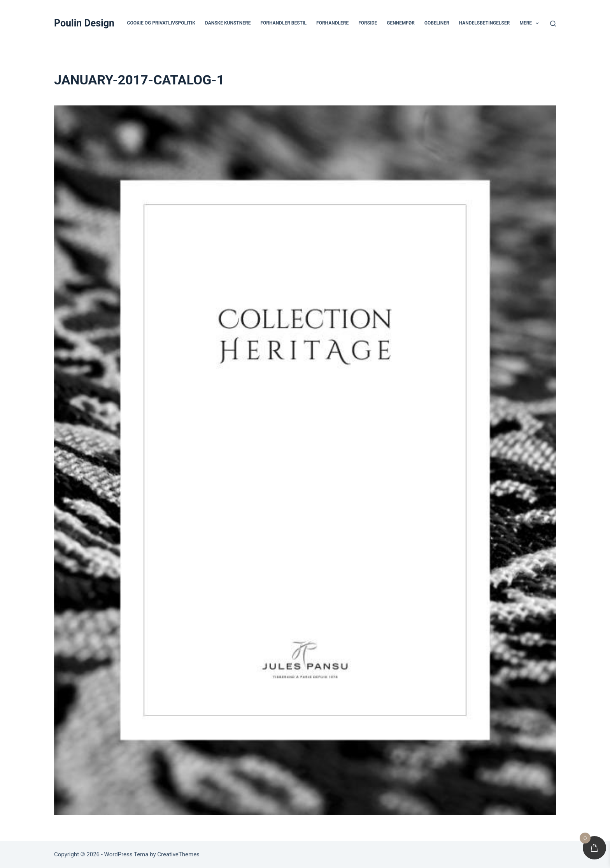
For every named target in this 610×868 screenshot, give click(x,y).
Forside (368, 23)
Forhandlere (332, 23)
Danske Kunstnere (228, 23)
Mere (531, 23)
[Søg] (553, 24)
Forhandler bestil (283, 23)
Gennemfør (401, 23)
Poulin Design (84, 23)
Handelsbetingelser (485, 23)
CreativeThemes (178, 854)
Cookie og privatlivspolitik (161, 23)
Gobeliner (437, 23)
